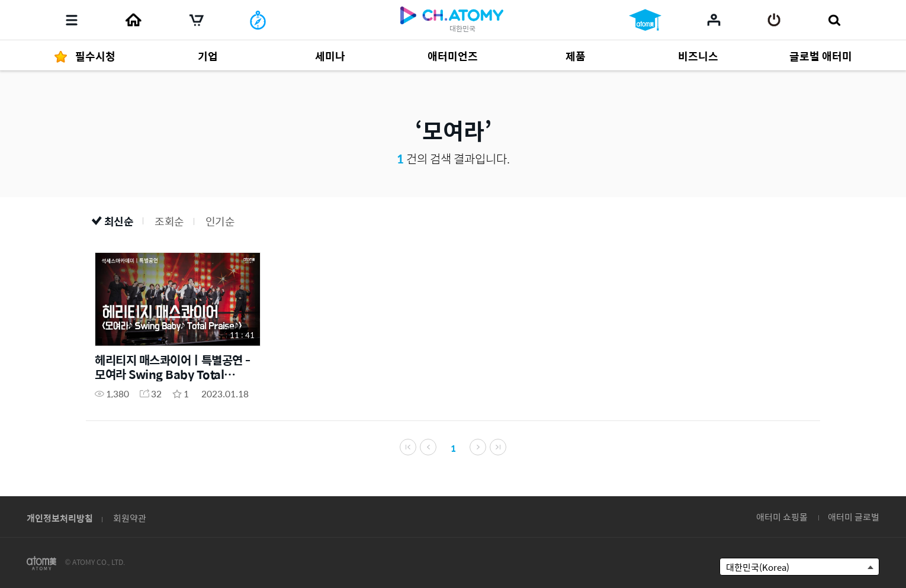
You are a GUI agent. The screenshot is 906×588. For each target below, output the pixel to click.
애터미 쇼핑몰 (782, 517)
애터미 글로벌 (854, 517)
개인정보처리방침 (60, 518)
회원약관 (130, 518)
